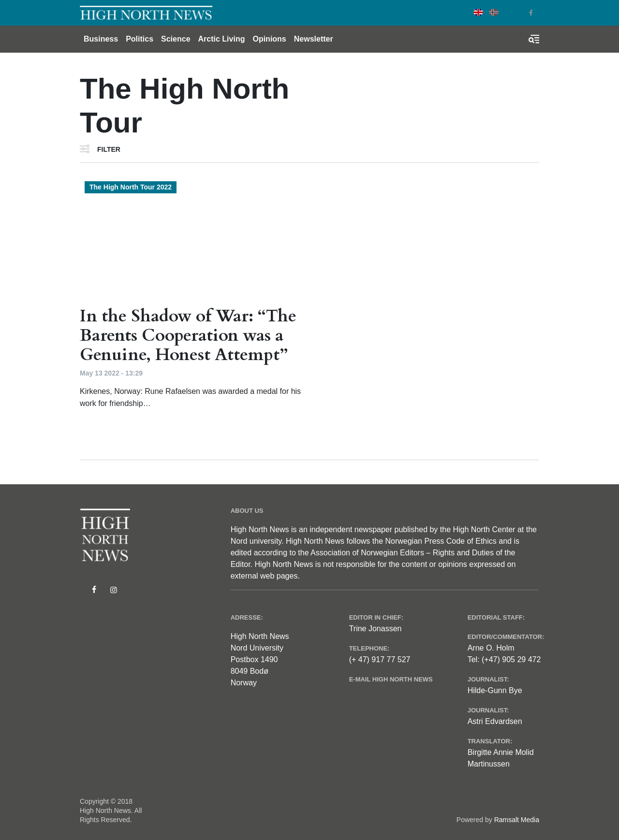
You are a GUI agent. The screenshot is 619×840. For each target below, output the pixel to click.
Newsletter (314, 39)
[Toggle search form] (534, 39)
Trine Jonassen (376, 629)
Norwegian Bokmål (494, 12)
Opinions (269, 39)
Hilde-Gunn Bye (495, 690)
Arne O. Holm (491, 648)
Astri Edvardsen (495, 721)
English (478, 12)
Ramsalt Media (517, 820)
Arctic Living (222, 39)
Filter (109, 149)
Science (176, 39)
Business (101, 39)
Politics (140, 39)
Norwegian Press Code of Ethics (441, 541)
